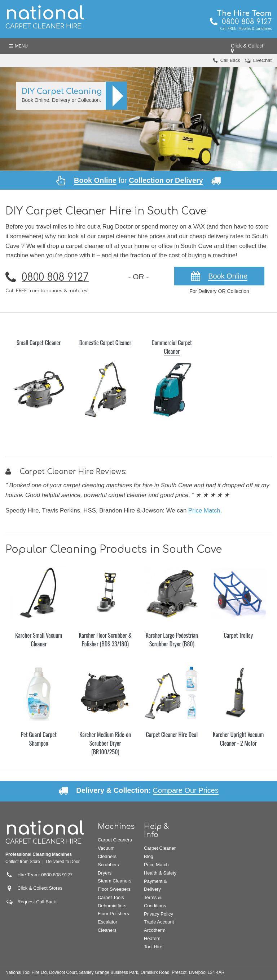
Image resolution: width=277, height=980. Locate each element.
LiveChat (262, 60)
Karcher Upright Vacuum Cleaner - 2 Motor (238, 739)
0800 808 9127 (241, 22)
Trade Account (159, 922)
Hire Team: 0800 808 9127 (39, 875)
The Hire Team (244, 13)
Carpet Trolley (238, 635)
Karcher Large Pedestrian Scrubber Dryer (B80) (172, 640)
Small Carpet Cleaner (39, 343)
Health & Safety (160, 873)
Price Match (204, 511)
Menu (18, 46)
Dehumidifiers (112, 906)
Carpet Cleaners (115, 840)
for (138, 180)
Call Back (230, 60)
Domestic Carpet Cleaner (105, 343)
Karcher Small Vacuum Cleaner (39, 640)
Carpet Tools (111, 897)
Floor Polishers (113, 914)
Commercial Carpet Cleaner (172, 347)
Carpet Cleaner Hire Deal (172, 735)
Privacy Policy (159, 914)
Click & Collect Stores (40, 888)
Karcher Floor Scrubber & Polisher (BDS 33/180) (105, 640)
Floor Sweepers (114, 889)
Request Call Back (37, 902)
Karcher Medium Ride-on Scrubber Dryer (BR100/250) (105, 743)
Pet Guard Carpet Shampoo (39, 739)
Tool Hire (153, 947)
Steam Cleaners (115, 881)
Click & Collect (249, 48)
